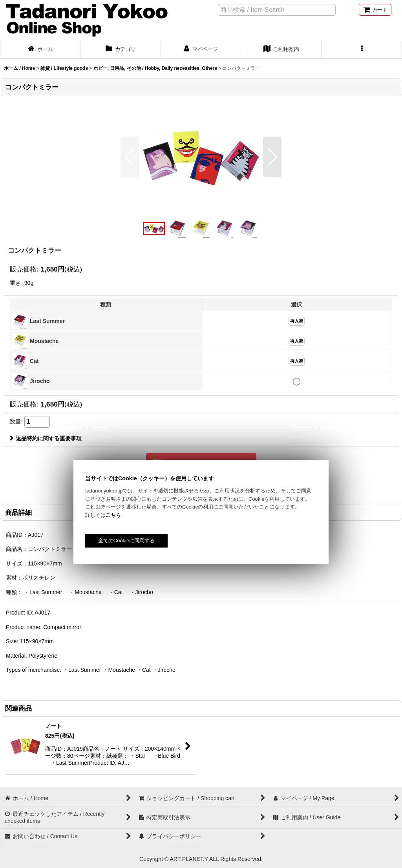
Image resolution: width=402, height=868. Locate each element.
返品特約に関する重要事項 (46, 438)
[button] (362, 50)
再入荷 (297, 321)
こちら (113, 515)
